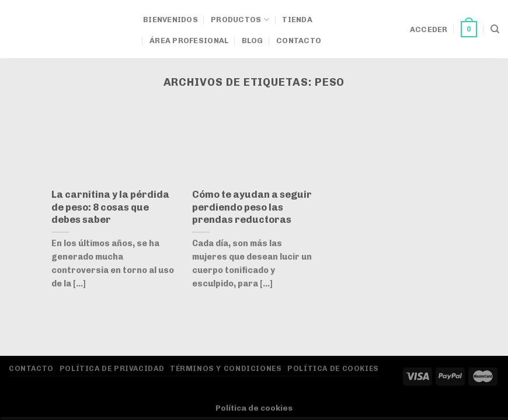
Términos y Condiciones (226, 368)
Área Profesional (189, 41)
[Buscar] (495, 29)
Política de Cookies (333, 368)
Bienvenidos (171, 20)
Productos (240, 20)
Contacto (299, 41)
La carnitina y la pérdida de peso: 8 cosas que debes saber (110, 207)
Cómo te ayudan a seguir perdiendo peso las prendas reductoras (252, 207)
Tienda (297, 20)
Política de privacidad (112, 368)
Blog (253, 41)
